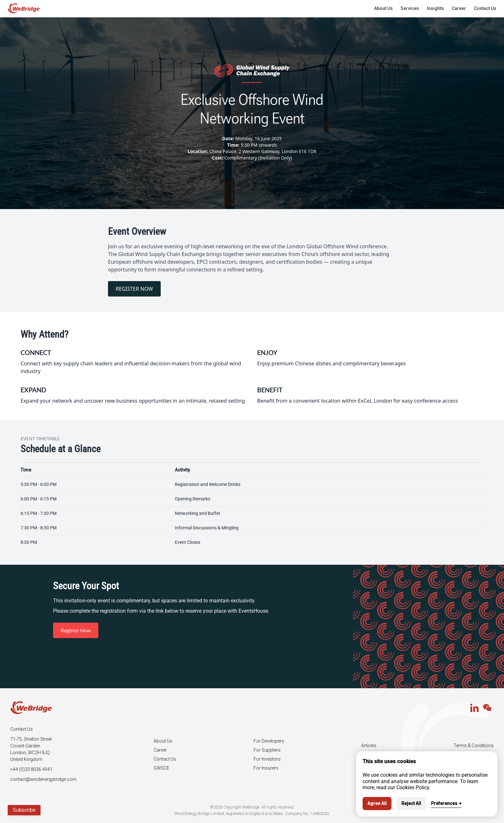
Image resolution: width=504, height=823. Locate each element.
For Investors (267, 759)
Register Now (76, 630)
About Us (163, 741)
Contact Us (165, 759)
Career (160, 750)
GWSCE (162, 768)
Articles (369, 745)
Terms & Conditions (474, 745)
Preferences (446, 804)
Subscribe (24, 810)
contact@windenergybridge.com (43, 779)
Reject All (411, 803)
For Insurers (266, 768)
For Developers (269, 741)
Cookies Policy (413, 787)
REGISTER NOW (134, 289)
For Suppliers (267, 750)
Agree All (377, 803)
